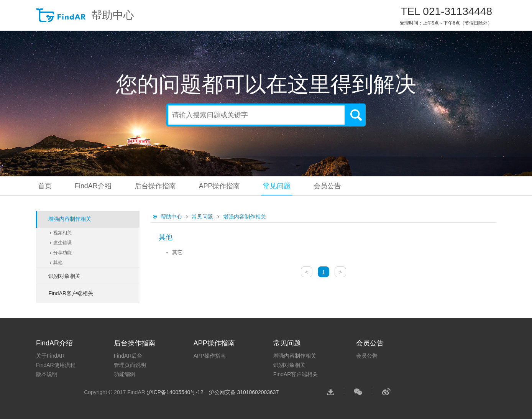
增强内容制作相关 (245, 217)
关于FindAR (50, 356)
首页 (45, 186)
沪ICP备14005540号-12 (176, 392)
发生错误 (62, 243)
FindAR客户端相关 (296, 374)
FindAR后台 (128, 356)
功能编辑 (125, 374)
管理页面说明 (130, 365)
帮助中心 (85, 15)
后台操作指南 (155, 186)
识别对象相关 (289, 365)
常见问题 (277, 186)
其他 (58, 263)
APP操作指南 (220, 186)
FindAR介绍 (93, 186)
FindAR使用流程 (56, 365)
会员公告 (328, 186)
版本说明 (47, 374)
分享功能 (62, 253)
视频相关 (62, 233)
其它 (177, 252)
